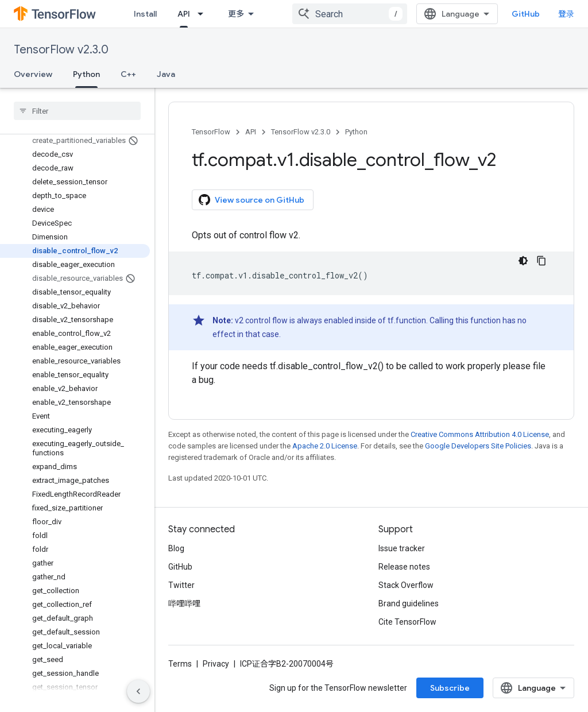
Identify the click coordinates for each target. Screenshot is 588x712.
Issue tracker (402, 548)
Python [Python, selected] (86, 74)
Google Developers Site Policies (478, 446)
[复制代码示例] (541, 261)
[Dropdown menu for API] (204, 14)
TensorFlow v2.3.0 (61, 50)
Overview (33, 74)
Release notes (404, 567)
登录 (566, 14)
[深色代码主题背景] (523, 261)
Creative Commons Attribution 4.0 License (480, 434)
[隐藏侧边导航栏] (138, 691)
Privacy (216, 664)
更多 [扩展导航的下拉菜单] (236, 14)
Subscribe (450, 688)
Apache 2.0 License (325, 446)
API (251, 132)
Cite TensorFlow (407, 622)
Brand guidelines (409, 603)
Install (145, 14)
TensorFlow (211, 132)
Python (356, 132)
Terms (180, 664)
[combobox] (350, 14)
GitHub (526, 14)
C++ (128, 74)
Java (166, 74)
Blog (176, 548)
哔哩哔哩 (184, 603)
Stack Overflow (406, 585)
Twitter (181, 585)
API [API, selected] (184, 14)
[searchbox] (77, 111)
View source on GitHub (252, 200)
